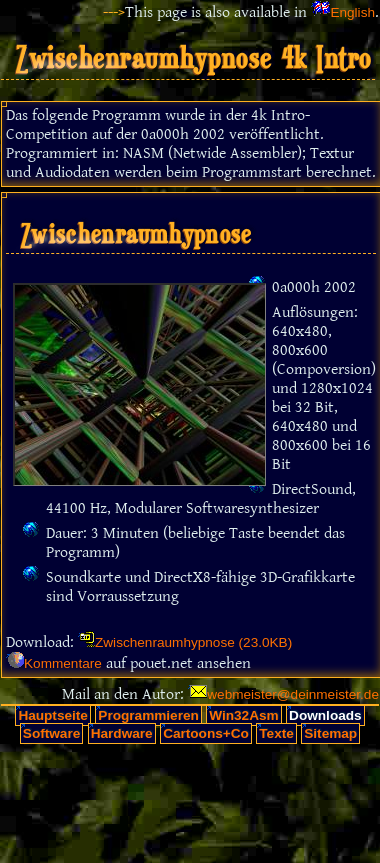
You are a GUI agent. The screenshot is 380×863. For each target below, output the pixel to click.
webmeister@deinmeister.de (293, 694)
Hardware (122, 733)
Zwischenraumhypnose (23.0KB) (193, 642)
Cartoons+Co (206, 733)
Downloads (325, 715)
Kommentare (63, 663)
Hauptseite (53, 715)
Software (51, 733)
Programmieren (148, 715)
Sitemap (330, 733)
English (352, 12)
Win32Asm (243, 715)
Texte (276, 733)
